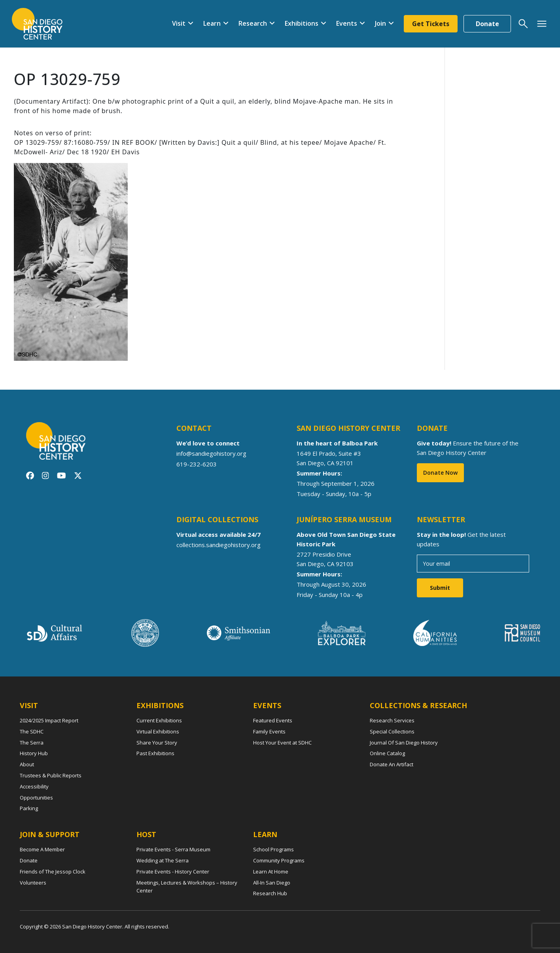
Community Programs (279, 860)
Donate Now (440, 473)
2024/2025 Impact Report (49, 720)
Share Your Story (157, 743)
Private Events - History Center (173, 872)
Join (380, 23)
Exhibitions (302, 23)
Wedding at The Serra (163, 860)
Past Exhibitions (155, 753)
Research (253, 23)
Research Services (392, 720)
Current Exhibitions (159, 720)
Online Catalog (387, 753)
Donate (487, 24)
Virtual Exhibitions (158, 731)
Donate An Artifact (392, 764)
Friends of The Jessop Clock (53, 872)
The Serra (32, 743)
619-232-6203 (197, 464)
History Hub (34, 753)
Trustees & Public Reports (51, 775)
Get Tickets (431, 24)
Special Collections (392, 731)
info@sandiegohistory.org (211, 453)
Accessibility (34, 786)
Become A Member (42, 849)
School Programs (273, 849)
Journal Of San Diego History (404, 743)
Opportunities (36, 798)
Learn (212, 23)
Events (347, 23)
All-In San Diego (272, 883)
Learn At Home (271, 872)
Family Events (269, 731)
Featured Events (273, 720)
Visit (179, 23)
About (27, 764)
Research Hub (270, 893)
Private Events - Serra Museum (173, 849)
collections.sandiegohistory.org (219, 545)
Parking (29, 808)
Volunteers (33, 883)
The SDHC (32, 731)
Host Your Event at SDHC (282, 743)
